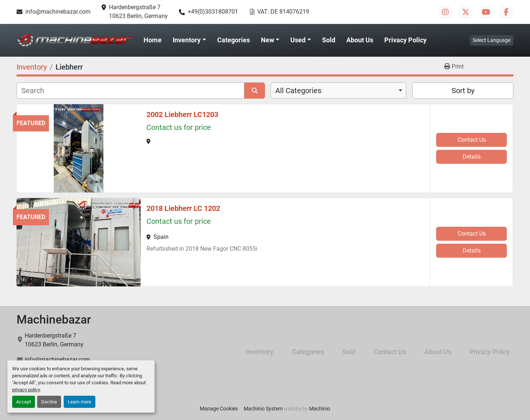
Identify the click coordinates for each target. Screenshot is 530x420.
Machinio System (263, 409)
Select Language (492, 40)
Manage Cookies (219, 409)
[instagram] (445, 12)
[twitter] (466, 12)
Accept (24, 402)
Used (298, 40)
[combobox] (338, 91)
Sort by (463, 91)
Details (472, 157)
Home (153, 40)
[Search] (130, 91)
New (268, 40)
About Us (360, 40)
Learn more (79, 402)
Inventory (187, 40)
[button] (189, 40)
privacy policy (26, 390)
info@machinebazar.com (58, 12)
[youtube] (486, 12)
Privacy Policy (405, 40)
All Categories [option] (298, 91)
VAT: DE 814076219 (283, 12)
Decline (49, 402)
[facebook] (506, 12)
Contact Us (472, 140)
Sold (329, 40)
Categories (234, 40)
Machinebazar (54, 320)
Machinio (320, 409)
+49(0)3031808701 (213, 12)
